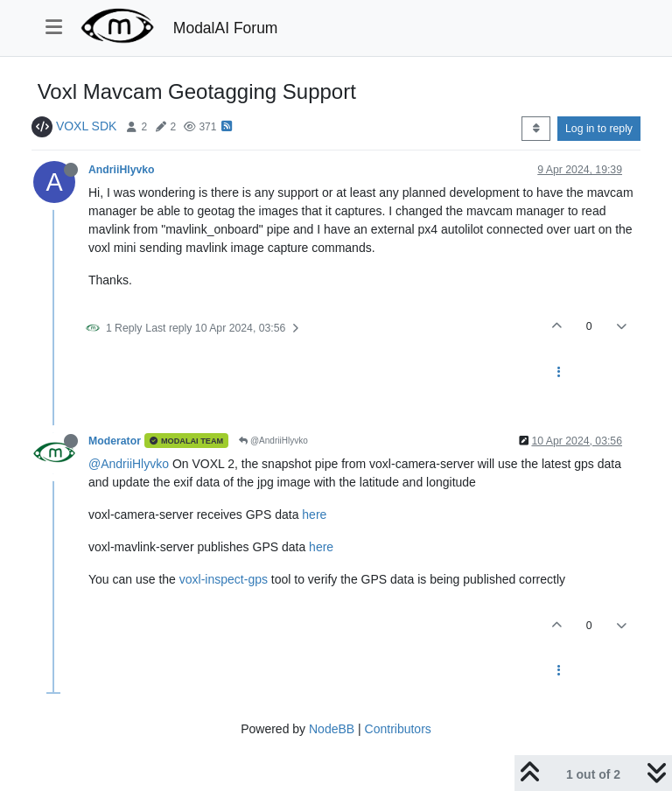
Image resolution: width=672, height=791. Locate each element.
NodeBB (332, 729)
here (314, 514)
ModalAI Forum (226, 28)
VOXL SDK (87, 126)
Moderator (115, 441)
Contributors (398, 729)
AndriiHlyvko (122, 170)
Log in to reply (599, 129)
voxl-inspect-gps (224, 579)
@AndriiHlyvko (273, 441)
